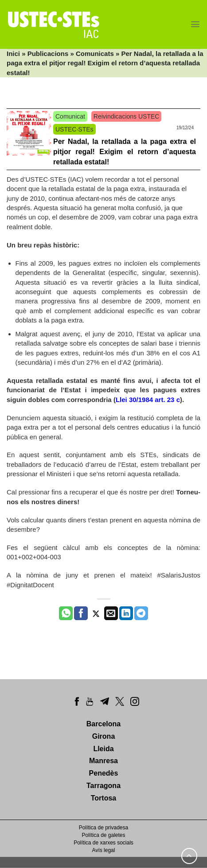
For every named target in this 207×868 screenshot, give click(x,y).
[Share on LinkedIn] (126, 613)
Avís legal (104, 850)
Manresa (103, 761)
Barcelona (103, 724)
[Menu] (195, 24)
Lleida (103, 749)
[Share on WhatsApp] (66, 613)
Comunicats (95, 54)
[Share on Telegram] (141, 613)
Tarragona (103, 786)
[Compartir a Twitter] (96, 613)
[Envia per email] (111, 613)
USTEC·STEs (74, 129)
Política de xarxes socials (103, 843)
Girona (104, 736)
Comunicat (70, 116)
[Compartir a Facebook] (81, 613)
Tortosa (103, 798)
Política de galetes (103, 835)
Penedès (104, 773)
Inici (13, 54)
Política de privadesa (103, 828)
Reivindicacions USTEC (127, 116)
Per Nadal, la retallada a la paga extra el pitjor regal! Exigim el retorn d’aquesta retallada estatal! (125, 152)
